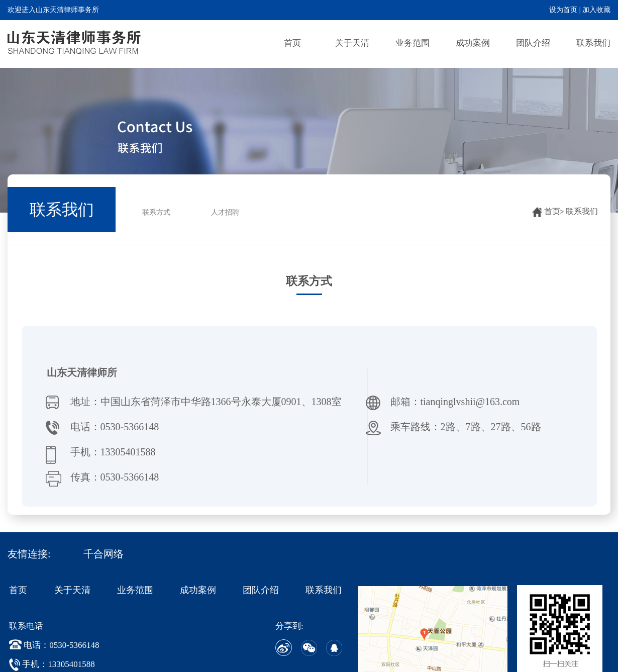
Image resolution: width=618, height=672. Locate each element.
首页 (292, 43)
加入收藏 (596, 10)
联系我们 (593, 43)
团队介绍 (533, 43)
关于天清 (352, 43)
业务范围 (413, 43)
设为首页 (563, 10)
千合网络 (104, 554)
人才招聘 (225, 212)
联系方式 (156, 212)
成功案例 (473, 43)
